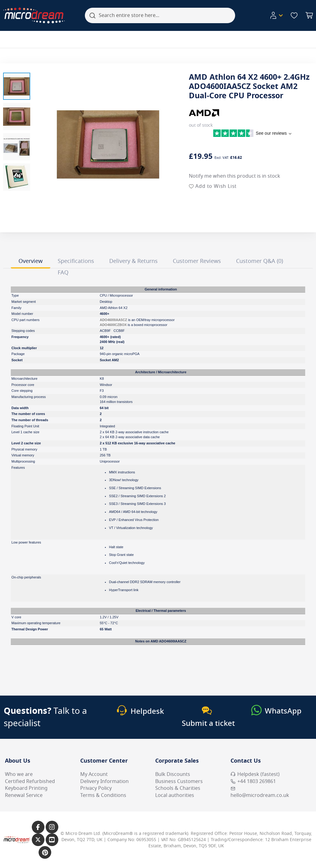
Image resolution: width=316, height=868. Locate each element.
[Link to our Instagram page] (52, 827)
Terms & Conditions (103, 795)
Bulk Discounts (173, 774)
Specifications (76, 261)
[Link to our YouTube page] (52, 840)
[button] (17, 86)
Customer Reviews (197, 261)
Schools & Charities (178, 788)
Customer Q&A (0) (260, 261)
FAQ (63, 273)
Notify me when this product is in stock (235, 176)
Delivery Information (104, 781)
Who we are (19, 774)
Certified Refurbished (30, 781)
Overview (31, 261)
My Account (94, 774)
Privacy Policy (96, 788)
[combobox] (160, 15)
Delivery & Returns (133, 261)
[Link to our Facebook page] (38, 827)
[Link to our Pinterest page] (45, 852)
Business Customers (179, 781)
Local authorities (175, 795)
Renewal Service (24, 795)
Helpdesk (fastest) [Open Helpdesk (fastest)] (255, 774)
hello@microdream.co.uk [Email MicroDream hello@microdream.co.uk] (260, 793)
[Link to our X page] (38, 840)
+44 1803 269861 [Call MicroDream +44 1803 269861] (253, 781)
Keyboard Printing (26, 788)
